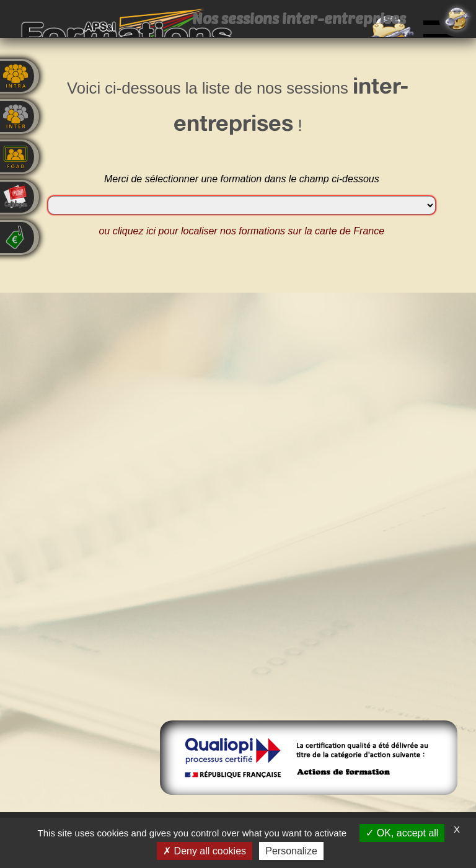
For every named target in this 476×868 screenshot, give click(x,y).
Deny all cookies (205, 851)
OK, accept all (402, 833)
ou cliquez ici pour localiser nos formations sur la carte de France (241, 231)
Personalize (291, 851)
